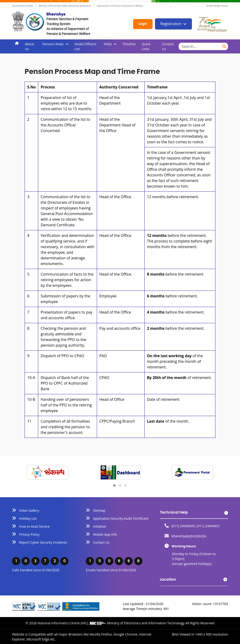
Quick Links (146, 46)
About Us (29, 46)
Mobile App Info (105, 534)
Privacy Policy (29, 534)
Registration (171, 24)
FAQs (108, 44)
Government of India (22, 6)
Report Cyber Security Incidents (43, 542)
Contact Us (168, 46)
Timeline (129, 44)
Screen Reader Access (217, 6)
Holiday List (28, 518)
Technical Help (174, 512)
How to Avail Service (34, 526)
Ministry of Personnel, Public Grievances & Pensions (65, 6)
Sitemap (99, 510)
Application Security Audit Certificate (121, 518)
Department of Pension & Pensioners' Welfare (120, 6)
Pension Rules (53, 44)
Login (143, 24)
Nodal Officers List (85, 46)
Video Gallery (29, 510)
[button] (114, 485)
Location (168, 580)
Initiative (99, 526)
